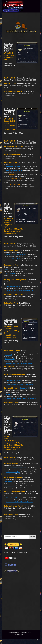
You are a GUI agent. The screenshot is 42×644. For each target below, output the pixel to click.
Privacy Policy (20, 634)
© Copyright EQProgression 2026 (20, 632)
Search (32, 537)
